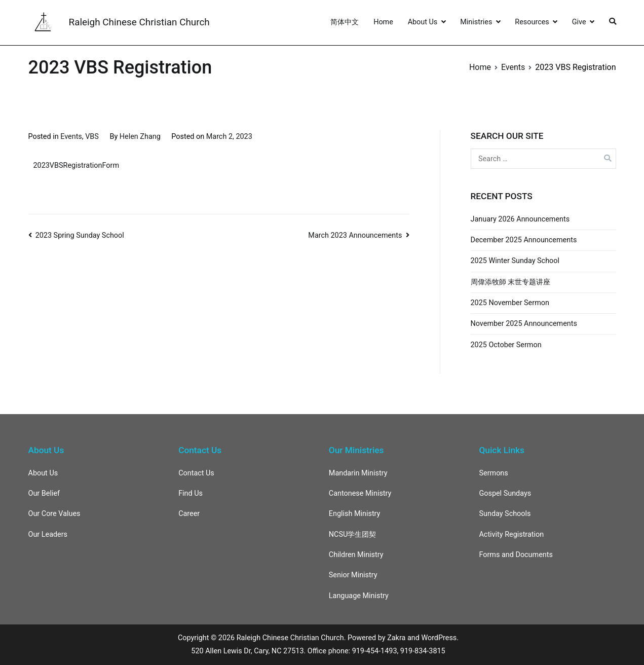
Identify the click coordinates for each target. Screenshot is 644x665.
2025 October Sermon (506, 345)
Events (71, 137)
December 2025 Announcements (524, 240)
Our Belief (44, 493)
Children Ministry (356, 555)
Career (189, 514)
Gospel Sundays (505, 493)
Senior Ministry (353, 575)
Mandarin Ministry (358, 473)
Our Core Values (54, 514)
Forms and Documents (516, 555)
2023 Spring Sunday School (80, 235)
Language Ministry (359, 596)
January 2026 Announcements (520, 219)
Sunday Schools (505, 514)
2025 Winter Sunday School (515, 261)
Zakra (396, 638)
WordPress (439, 638)
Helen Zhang (140, 137)
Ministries (476, 22)
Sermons (493, 473)
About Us (423, 22)
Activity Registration (511, 534)
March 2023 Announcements (355, 235)
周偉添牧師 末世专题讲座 (511, 282)
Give (579, 22)
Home (383, 22)
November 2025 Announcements (524, 324)
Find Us (191, 493)
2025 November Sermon (510, 303)
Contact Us (196, 473)
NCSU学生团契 (353, 534)
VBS (92, 137)
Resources (532, 22)
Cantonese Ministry (360, 493)
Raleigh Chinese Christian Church (139, 22)
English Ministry (355, 514)
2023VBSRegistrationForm (77, 165)
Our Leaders (48, 534)
